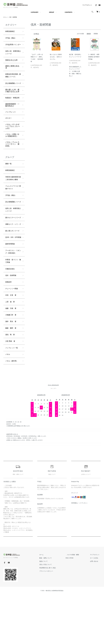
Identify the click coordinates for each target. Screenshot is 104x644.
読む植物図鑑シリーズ (12, 94)
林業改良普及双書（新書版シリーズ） (12, 82)
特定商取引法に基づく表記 (53, 617)
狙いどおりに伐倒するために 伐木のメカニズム (56, 57)
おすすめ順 (80, 34)
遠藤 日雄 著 (11, 355)
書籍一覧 (9, 180)
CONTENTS (69, 12)
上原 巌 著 (11, 348)
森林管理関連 (11, 283)
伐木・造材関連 (14, 17)
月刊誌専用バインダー (12, 47)
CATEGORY (35, 12)
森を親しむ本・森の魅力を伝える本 (12, 103)
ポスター (9, 134)
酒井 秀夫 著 (11, 368)
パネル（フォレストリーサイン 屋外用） (12, 160)
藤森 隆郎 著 (11, 375)
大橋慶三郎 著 (11, 361)
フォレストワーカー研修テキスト (12, 208)
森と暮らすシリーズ (12, 265)
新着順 (96, 34)
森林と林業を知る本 (12, 72)
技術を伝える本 (11, 65)
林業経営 (9, 327)
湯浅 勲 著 (11, 382)
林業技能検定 (11, 32)
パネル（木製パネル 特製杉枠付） (12, 151)
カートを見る (95, 607)
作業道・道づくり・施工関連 (11, 304)
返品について (49, 611)
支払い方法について (51, 614)
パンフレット (11, 127)
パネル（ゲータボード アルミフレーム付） (13, 142)
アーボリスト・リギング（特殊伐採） (12, 293)
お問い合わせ (95, 611)
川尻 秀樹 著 (11, 389)
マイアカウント (87, 5)
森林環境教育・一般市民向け (12, 120)
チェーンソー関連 (12, 334)
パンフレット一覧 (12, 396)
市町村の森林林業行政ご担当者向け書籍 (12, 197)
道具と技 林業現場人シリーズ (12, 57)
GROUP (52, 12)
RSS (72, 607)
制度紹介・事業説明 (12, 111)
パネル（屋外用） (12, 410)
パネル (8, 403)
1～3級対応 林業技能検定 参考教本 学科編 (94, 57)
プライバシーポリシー (52, 620)
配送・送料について (51, 607)
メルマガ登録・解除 (76, 604)
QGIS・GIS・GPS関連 (13, 275)
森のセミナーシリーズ (12, 245)
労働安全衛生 (11, 313)
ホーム (5, 17)
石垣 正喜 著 (11, 341)
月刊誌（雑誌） (11, 39)
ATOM (76, 607)
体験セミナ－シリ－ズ (12, 255)
